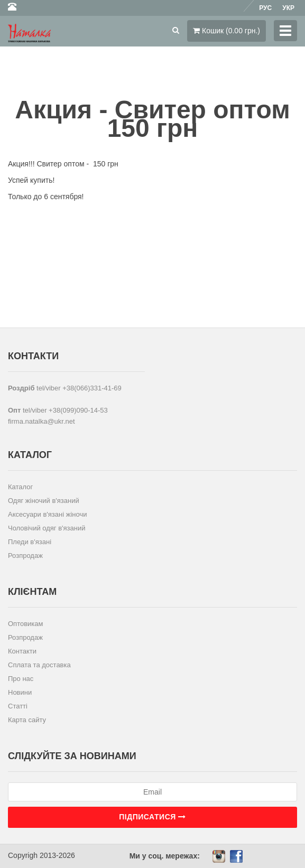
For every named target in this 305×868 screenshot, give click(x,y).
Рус (265, 8)
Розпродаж (25, 556)
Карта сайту (27, 720)
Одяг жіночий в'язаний (44, 501)
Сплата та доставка (39, 665)
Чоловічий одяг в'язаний (47, 528)
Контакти (22, 651)
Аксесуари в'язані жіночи (47, 514)
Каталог (20, 487)
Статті (18, 706)
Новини (20, 692)
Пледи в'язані (30, 542)
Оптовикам (26, 624)
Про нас (21, 679)
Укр (288, 8)
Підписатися (152, 817)
